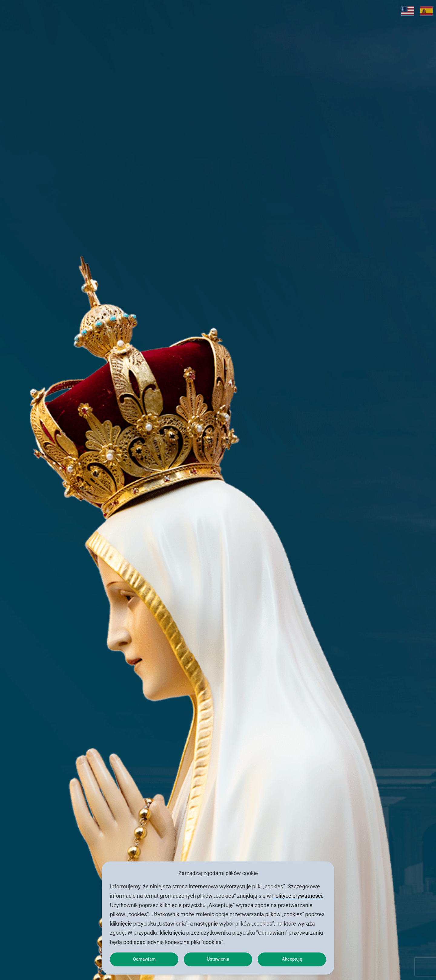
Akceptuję (292, 958)
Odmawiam (144, 958)
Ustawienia (218, 958)
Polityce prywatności (297, 893)
